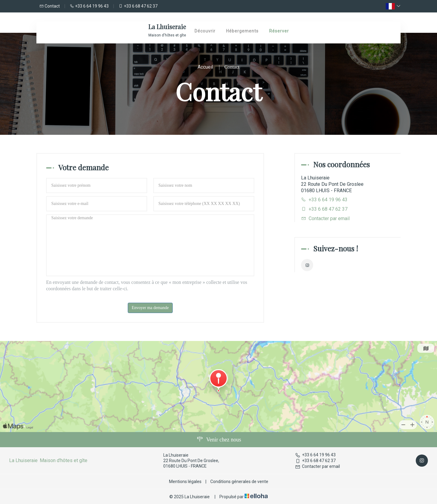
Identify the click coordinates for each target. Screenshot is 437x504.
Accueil (205, 67)
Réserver (279, 31)
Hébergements (242, 31)
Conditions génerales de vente (239, 482)
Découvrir (205, 31)
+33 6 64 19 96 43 (315, 455)
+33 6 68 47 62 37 (315, 461)
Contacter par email (329, 218)
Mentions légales (185, 482)
